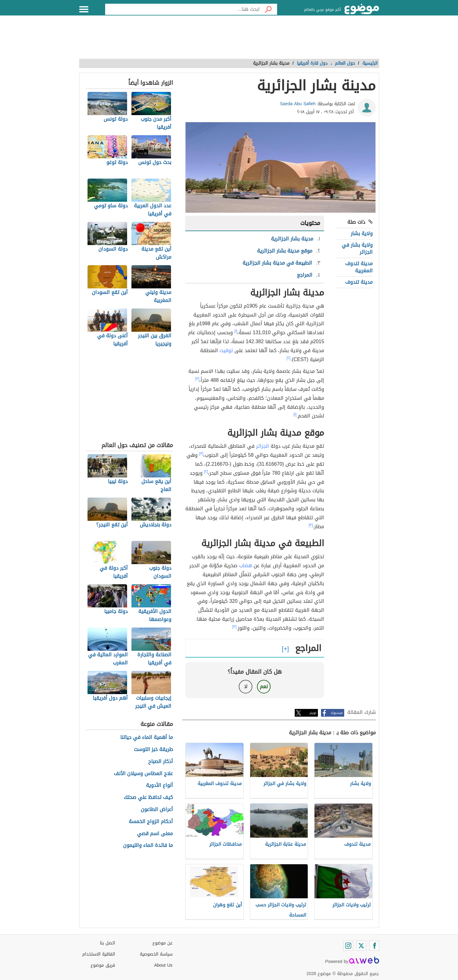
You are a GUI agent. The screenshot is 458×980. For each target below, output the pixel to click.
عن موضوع (163, 943)
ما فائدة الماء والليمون (148, 846)
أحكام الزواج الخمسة (151, 822)
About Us (163, 965)
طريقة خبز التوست (153, 750)
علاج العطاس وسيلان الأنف (143, 774)
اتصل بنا (107, 943)
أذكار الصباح (161, 762)
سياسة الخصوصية (156, 954)
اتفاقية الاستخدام (99, 954)
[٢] (289, 358)
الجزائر (263, 446)
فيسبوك (337, 713)
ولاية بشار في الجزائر (357, 248)
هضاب (246, 566)
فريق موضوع (103, 965)
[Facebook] (374, 946)
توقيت (226, 350)
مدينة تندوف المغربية (359, 267)
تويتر (313, 713)
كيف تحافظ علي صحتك (148, 798)
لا (246, 686)
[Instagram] (348, 946)
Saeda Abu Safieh (298, 104)
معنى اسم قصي (155, 834)
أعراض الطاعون (157, 810)
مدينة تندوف (359, 282)
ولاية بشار (362, 233)
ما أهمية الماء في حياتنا (147, 738)
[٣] (197, 379)
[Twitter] (361, 946)
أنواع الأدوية (159, 786)
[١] (236, 331)
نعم (264, 686)
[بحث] (268, 9)
